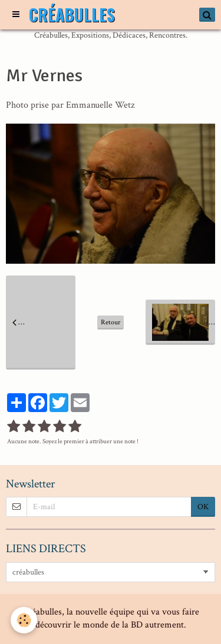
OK (203, 507)
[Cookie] (24, 620)
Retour (111, 322)
